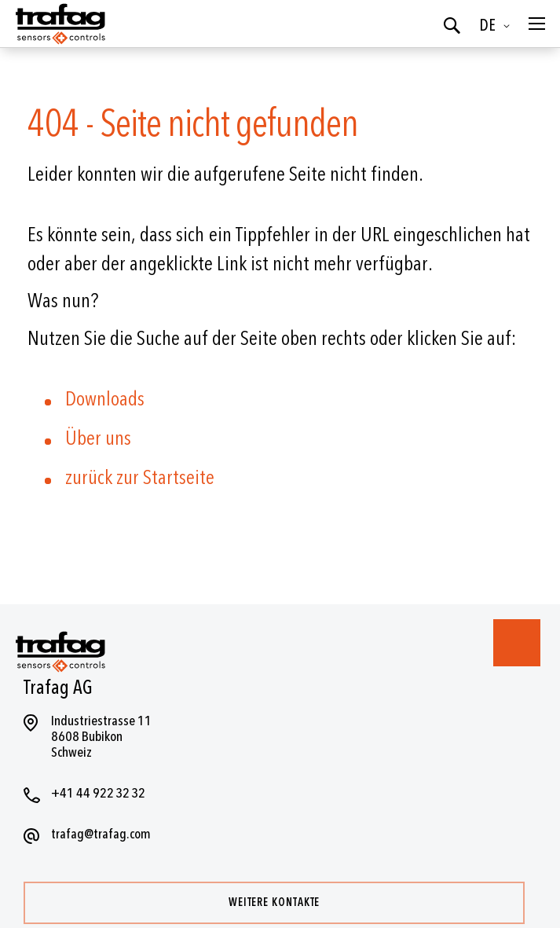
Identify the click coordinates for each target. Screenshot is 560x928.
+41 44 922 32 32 (98, 793)
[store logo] (59, 24)
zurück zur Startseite (140, 478)
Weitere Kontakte (274, 902)
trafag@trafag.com (101, 834)
